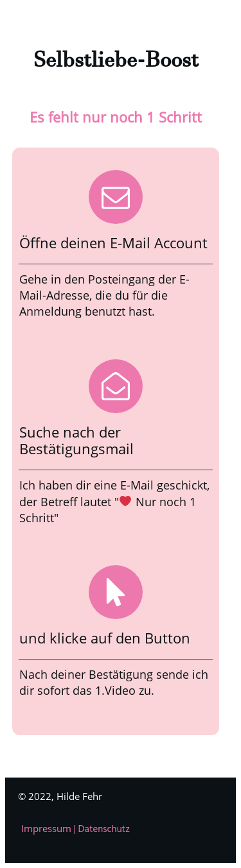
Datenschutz (104, 830)
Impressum (48, 828)
